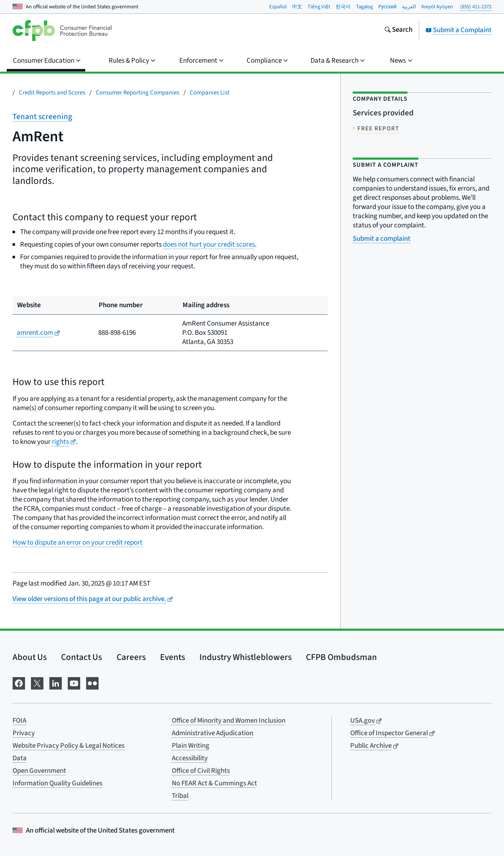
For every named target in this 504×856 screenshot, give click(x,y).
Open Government (39, 771)
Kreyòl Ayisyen (437, 7)
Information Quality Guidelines (57, 783)
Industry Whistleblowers (246, 657)
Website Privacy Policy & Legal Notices (69, 746)
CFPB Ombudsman (341, 657)
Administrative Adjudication (213, 733)
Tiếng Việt (319, 7)
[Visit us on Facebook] (19, 682)
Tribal (180, 796)
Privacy (24, 733)
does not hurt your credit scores (209, 245)
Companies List (210, 93)
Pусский (387, 7)
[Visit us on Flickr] (92, 682)
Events (173, 657)
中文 (297, 7)
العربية (409, 7)
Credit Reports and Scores (52, 93)
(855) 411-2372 (476, 7)
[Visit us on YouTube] (74, 682)
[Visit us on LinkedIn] (56, 682)
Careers (131, 657)
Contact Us (81, 657)
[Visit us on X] (37, 682)
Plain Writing (191, 746)
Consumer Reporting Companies (137, 93)
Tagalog (364, 7)
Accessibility (190, 758)
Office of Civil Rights (201, 771)
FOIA (19, 721)
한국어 (343, 7)
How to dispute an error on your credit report (78, 543)
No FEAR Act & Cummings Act (214, 783)
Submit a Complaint (458, 30)
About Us (30, 657)
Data (20, 758)
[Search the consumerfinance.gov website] (398, 31)
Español (278, 7)
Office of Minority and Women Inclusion (229, 721)
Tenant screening (42, 117)
